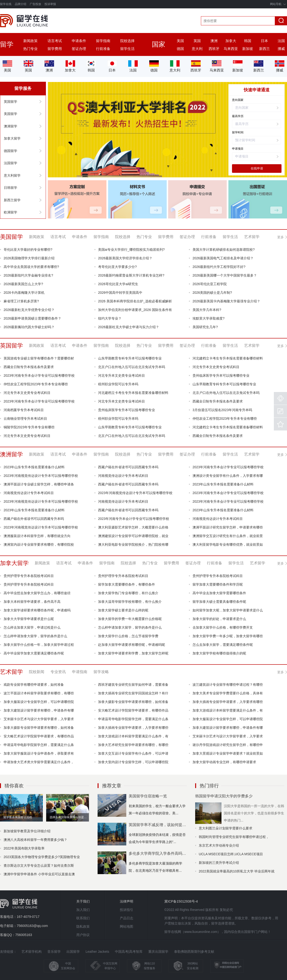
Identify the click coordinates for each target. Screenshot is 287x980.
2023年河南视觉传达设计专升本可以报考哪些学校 (41, 476)
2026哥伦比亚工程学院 (210, 284)
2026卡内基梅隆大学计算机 (24, 293)
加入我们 (83, 910)
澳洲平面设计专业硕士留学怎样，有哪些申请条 (39, 484)
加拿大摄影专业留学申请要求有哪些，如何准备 (133, 702)
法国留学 (11, 163)
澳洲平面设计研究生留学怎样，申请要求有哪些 (228, 527)
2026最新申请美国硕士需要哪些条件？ (32, 318)
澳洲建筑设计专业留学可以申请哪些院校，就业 (133, 536)
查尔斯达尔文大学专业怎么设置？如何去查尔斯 (39, 866)
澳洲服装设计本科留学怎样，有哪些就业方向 (37, 536)
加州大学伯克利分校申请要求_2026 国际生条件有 (135, 310)
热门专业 (30, 49)
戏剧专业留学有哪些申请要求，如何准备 (34, 685)
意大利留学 (12, 175)
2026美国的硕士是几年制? (212, 293)
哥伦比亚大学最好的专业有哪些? (28, 250)
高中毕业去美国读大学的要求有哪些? (31, 267)
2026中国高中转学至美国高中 (120, 293)
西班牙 (214, 49)
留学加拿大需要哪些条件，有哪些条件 (127, 584)
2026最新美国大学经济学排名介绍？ (125, 258)
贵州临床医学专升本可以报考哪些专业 (221, 376)
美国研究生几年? (205, 327)
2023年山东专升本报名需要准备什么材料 (34, 467)
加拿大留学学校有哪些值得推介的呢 (219, 653)
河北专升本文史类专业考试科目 (216, 367)
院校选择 (127, 41)
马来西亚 (231, 49)
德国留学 (11, 151)
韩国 (248, 41)
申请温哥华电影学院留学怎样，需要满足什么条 (133, 719)
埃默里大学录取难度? (209, 318)
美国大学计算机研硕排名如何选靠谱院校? (224, 250)
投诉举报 (50, 4)
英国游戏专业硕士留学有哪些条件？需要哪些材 (39, 358)
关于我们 (83, 901)
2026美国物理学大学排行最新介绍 (29, 258)
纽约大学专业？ (110, 318)
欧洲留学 (11, 212)
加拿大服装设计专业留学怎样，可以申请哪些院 (39, 702)
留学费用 (55, 49)
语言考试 (55, 41)
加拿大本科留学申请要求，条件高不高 (32, 602)
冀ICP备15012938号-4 (181, 901)
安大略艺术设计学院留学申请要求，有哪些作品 (133, 710)
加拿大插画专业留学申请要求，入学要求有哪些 (228, 702)
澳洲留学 (11, 126)
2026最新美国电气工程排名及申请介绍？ (223, 258)
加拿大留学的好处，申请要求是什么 (219, 619)
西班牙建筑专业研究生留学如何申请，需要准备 (133, 685)
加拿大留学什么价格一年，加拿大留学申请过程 (39, 645)
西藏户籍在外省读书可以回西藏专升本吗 (128, 467)
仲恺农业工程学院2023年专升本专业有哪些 (36, 384)
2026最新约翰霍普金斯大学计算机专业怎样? (131, 275)
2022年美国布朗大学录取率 (24, 848)
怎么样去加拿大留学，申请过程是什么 (32, 627)
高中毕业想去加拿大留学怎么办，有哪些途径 (37, 593)
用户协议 (83, 935)
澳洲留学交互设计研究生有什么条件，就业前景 (228, 536)
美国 (180, 41)
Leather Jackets (97, 952)
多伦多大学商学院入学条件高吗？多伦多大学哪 (158, 853)
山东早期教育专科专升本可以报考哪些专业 (130, 358)
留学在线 (6, 4)
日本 (265, 41)
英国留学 (11, 102)
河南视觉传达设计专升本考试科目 (123, 476)
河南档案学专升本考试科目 (24, 410)
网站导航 (276, 4)
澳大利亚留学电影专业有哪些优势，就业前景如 (228, 544)
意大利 (197, 49)
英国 (197, 41)
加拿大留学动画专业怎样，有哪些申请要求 (224, 762)
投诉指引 (127, 910)
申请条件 (79, 41)
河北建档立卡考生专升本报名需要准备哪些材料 (228, 358)
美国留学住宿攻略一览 (148, 796)
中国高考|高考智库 (129, 952)
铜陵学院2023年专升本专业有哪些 (29, 427)
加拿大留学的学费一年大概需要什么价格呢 (130, 619)
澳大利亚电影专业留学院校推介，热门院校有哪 (133, 544)
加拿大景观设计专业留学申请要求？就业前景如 (228, 753)
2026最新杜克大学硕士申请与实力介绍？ (129, 327)
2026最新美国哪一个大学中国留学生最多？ (225, 275)
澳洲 (214, 41)
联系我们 (83, 918)
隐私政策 (83, 926)
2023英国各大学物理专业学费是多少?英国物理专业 (42, 857)
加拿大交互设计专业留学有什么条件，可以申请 (133, 753)
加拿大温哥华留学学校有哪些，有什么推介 (130, 602)
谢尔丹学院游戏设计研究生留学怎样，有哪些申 (228, 745)
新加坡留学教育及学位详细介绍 (27, 831)
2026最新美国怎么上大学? (23, 284)
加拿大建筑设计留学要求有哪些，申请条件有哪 (39, 710)
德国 (180, 49)
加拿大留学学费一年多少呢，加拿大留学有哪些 (228, 636)
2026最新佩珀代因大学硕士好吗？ (29, 327)
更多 (282, 238)
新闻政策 (30, 41)
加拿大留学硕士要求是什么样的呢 (123, 610)
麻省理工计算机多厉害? (21, 301)
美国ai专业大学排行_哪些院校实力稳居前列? (131, 250)
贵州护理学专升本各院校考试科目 (29, 576)
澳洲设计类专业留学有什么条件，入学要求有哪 (228, 476)
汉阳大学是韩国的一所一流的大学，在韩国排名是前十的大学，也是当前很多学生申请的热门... (254, 813)
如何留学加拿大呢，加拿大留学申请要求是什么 (228, 610)
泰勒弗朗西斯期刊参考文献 (194, 952)
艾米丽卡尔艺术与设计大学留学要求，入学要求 (39, 719)
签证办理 (79, 49)
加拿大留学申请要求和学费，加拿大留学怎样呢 (133, 653)
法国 (281, 41)
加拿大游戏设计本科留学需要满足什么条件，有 (228, 710)
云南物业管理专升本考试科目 (25, 419)
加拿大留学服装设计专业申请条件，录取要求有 (39, 753)
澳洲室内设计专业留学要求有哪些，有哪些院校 (39, 544)
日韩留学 (11, 188)
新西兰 (264, 49)
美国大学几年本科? (207, 310)
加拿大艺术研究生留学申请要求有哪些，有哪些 (133, 745)
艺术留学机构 (32, 952)
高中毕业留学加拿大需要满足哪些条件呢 (34, 653)
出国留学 (73, 952)
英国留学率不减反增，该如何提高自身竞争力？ (158, 825)
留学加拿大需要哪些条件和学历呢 (218, 584)
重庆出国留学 (158, 952)
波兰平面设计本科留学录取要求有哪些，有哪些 (39, 693)
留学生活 (127, 49)
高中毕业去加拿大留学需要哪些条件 (219, 593)
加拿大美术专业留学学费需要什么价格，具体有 (228, 693)
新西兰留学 (12, 200)
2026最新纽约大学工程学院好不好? (219, 267)
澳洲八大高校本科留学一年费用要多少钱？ (35, 840)
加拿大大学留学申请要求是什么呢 (29, 619)
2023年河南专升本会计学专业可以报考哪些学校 (39, 376)
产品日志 (127, 918)
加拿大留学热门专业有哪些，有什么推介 (128, 593)
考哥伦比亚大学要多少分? (117, 267)
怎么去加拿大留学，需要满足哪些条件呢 (223, 645)
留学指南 (103, 41)
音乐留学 (54, 952)
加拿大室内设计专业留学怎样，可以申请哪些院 (133, 762)
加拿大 (231, 41)
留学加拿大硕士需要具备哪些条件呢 (219, 602)
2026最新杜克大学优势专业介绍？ (29, 310)
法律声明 (127, 901)
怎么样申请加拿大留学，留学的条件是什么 (130, 627)
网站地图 (127, 926)
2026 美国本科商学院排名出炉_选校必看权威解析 (135, 301)
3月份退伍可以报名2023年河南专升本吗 (222, 410)
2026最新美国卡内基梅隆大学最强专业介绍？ (226, 301)
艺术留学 (11, 672)
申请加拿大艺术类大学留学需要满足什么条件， (39, 762)
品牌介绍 (21, 4)
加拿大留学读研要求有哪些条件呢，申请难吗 (37, 610)
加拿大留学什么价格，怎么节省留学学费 (128, 636)
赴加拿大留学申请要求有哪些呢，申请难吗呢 (132, 645)
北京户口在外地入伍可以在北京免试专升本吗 (132, 367)
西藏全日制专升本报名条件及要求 (29, 367)
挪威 (281, 49)
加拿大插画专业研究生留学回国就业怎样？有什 (133, 693)
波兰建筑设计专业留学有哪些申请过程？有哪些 (228, 685)
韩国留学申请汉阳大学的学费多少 (224, 796)
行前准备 (103, 49)
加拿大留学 (12, 138)
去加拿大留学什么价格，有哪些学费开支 (223, 627)
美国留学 (11, 114)
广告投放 (35, 4)
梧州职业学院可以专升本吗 (118, 384)
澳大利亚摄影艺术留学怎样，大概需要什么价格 (133, 527)
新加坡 (248, 49)
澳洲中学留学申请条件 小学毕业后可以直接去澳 (39, 874)
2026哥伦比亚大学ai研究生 (118, 284)
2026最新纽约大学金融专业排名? (28, 275)
